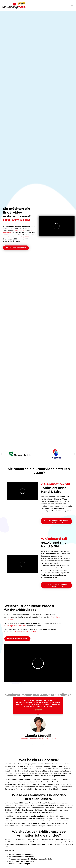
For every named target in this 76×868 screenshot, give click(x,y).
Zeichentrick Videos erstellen (26, 632)
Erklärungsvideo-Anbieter (15, 626)
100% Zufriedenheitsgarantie (18, 237)
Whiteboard (19, 231)
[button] (72, 5)
